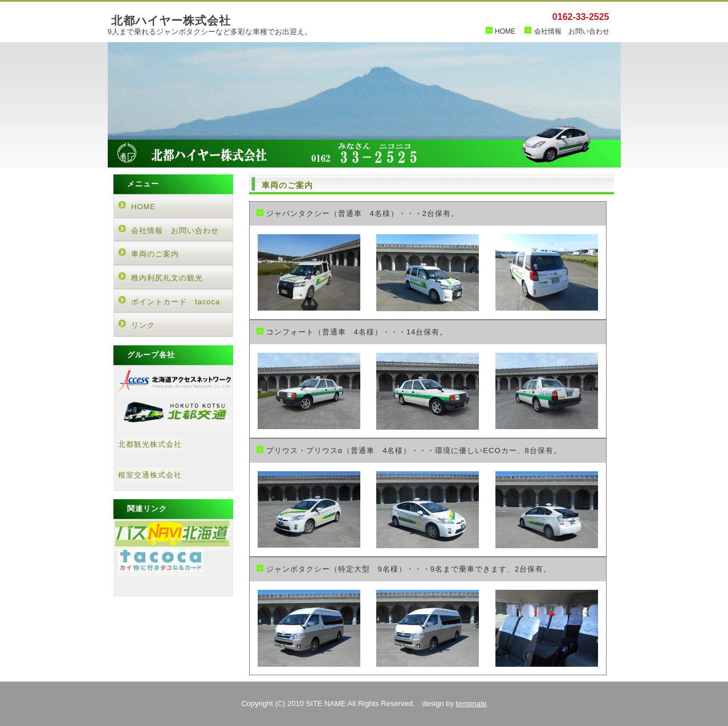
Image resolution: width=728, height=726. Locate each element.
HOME (505, 31)
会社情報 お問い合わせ (572, 31)
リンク (143, 325)
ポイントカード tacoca (176, 302)
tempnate (471, 703)
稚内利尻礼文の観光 (167, 278)
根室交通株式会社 (150, 475)
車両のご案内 (155, 254)
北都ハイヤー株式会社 (171, 21)
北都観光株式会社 (150, 444)
